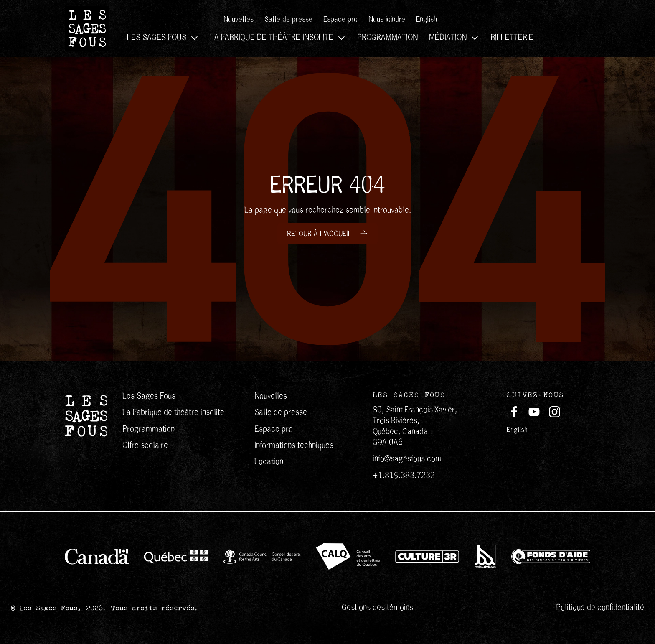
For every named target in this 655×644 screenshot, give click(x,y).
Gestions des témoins (377, 607)
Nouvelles (239, 19)
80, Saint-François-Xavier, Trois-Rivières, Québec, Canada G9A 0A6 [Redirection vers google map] (415, 426)
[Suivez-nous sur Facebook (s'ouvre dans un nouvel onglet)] (514, 412)
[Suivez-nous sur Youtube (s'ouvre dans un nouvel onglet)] (534, 412)
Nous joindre (387, 19)
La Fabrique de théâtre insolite (278, 38)
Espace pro (340, 19)
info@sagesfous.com (407, 459)
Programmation (387, 38)
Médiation (454, 38)
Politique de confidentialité (600, 607)
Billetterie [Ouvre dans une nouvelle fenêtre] (512, 38)
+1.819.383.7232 (404, 475)
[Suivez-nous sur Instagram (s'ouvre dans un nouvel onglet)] (555, 412)
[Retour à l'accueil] (327, 234)
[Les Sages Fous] (87, 29)
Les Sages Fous (163, 38)
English (517, 430)
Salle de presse (288, 19)
